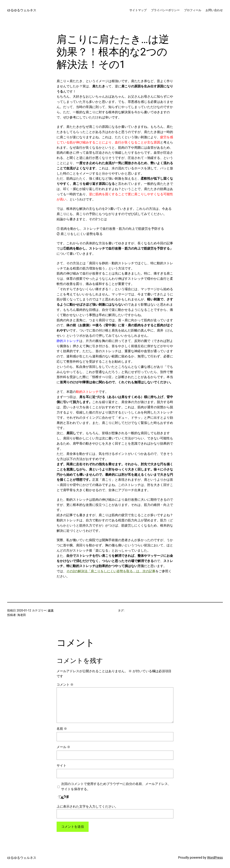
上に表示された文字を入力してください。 (87, 806)
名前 (62, 729)
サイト (61, 765)
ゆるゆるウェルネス (22, 10)
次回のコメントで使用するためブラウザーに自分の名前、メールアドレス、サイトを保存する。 (116, 786)
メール (63, 747)
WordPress (215, 857)
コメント (65, 685)
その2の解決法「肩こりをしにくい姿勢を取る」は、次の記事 (111, 571)
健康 (51, 610)
